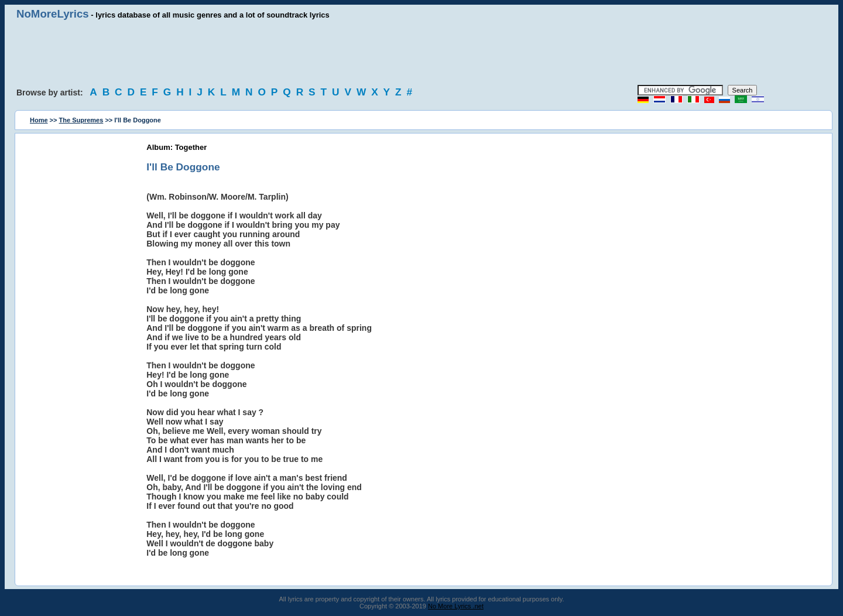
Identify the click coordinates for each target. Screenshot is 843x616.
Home (39, 120)
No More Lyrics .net (456, 606)
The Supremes (81, 120)
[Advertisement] (421, 53)
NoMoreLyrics (53, 14)
